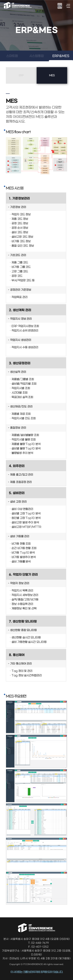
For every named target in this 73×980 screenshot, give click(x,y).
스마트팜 (12, 56)
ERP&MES (61, 56)
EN (60, 6)
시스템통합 (36, 56)
